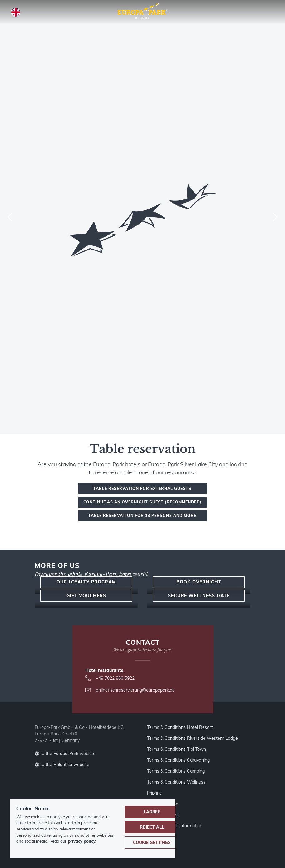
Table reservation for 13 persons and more (142, 515)
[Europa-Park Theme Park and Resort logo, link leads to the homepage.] (142, 11)
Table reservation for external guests (142, 489)
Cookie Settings (152, 842)
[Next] (275, 217)
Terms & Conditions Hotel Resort (180, 852)
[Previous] (10, 217)
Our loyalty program (86, 640)
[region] (93, 829)
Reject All (152, 827)
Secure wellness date (199, 716)
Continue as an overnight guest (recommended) (142, 502)
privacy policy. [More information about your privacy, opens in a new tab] (82, 841)
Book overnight (199, 640)
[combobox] (142, 217)
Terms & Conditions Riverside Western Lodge (192, 863)
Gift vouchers (86, 716)
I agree (152, 812)
